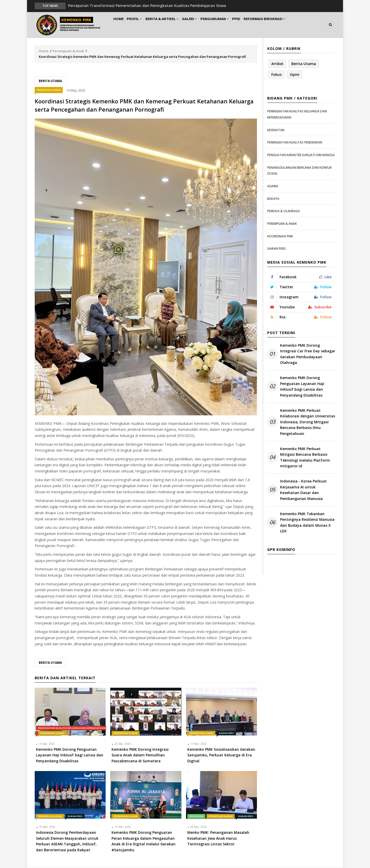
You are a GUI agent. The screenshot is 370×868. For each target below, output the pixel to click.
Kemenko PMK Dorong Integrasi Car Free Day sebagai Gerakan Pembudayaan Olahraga (308, 354)
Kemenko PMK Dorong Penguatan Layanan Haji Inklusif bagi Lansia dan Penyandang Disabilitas (302, 387)
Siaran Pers (226, 733)
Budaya (273, 199)
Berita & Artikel (171, 25)
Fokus (276, 75)
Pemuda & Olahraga (284, 211)
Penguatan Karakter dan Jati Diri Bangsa (301, 155)
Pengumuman (229, 25)
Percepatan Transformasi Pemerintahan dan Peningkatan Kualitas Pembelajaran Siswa (147, 6)
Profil (140, 25)
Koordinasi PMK (280, 236)
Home (120, 25)
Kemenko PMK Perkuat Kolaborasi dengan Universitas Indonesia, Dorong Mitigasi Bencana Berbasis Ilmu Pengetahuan (308, 422)
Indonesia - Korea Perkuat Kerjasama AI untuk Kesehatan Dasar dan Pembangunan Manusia (303, 490)
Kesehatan (196, 817)
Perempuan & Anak (68, 51)
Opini (295, 75)
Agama (273, 186)
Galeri (201, 25)
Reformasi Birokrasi (285, 25)
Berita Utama (50, 81)
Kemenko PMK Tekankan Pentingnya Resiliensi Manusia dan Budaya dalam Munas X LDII (307, 523)
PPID (254, 25)
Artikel (277, 64)
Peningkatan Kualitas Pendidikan (295, 143)
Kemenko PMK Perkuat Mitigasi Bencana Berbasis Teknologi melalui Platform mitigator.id (305, 458)
